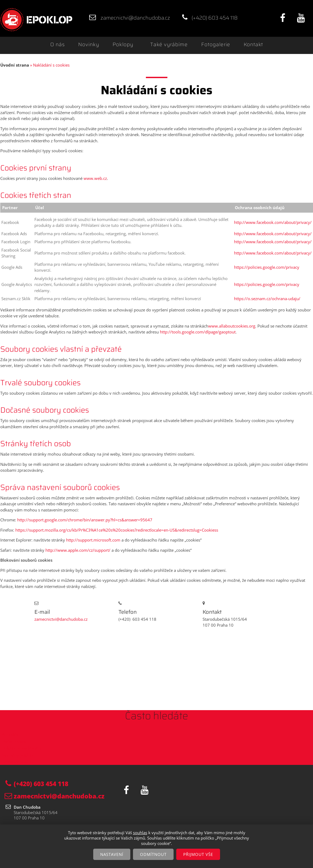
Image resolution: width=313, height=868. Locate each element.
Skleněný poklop (17, 755)
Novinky (89, 44)
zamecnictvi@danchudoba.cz (135, 18)
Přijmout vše (198, 854)
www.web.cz (95, 178)
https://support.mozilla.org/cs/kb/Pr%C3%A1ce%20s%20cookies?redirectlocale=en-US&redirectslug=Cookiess (116, 530)
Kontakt (253, 44)
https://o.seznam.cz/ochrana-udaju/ (267, 299)
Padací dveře (14, 741)
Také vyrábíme (169, 44)
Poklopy (123, 44)
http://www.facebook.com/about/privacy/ (273, 222)
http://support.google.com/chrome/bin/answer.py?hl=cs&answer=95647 (85, 520)
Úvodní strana (15, 65)
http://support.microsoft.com (93, 540)
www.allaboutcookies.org (232, 326)
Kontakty (10, 734)
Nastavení (112, 854)
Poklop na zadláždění (22, 748)
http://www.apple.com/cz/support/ (78, 550)
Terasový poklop (17, 762)
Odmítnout (153, 854)
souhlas (140, 833)
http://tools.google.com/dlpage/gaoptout (198, 332)
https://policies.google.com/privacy (267, 267)
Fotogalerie (216, 44)
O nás (57, 44)
